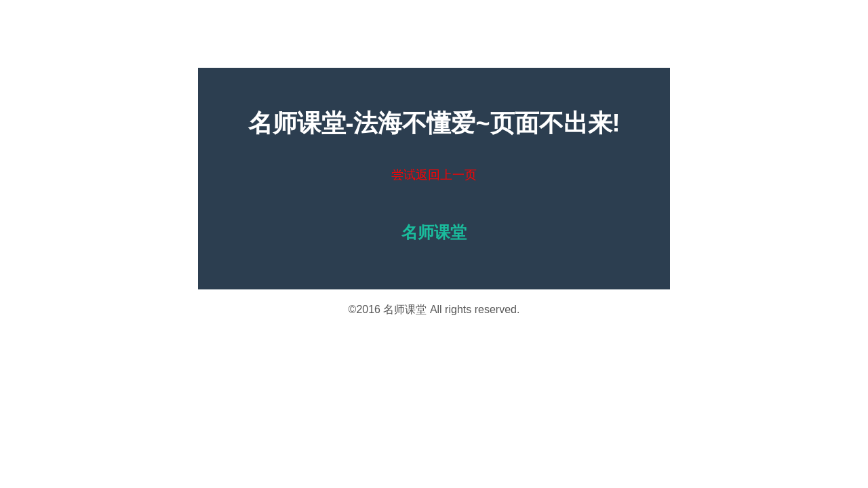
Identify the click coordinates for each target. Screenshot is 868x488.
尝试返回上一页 (434, 175)
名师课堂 (405, 309)
